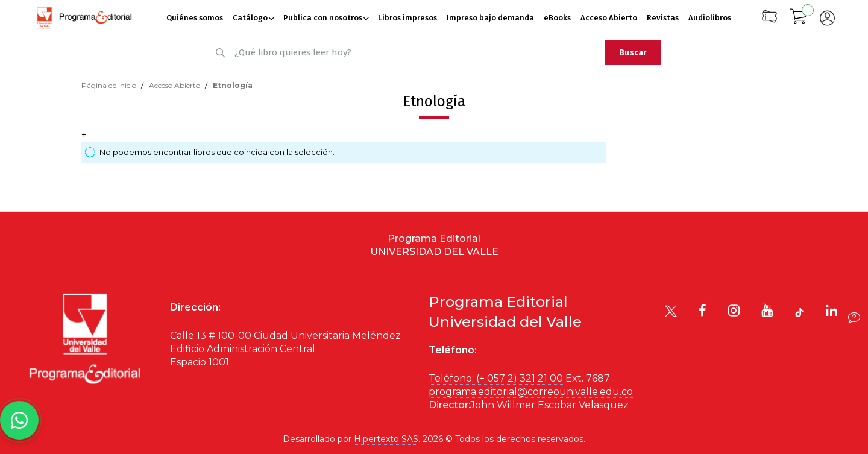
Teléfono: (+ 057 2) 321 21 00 (496, 378)
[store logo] (84, 18)
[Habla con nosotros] (19, 420)
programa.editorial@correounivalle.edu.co (531, 392)
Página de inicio (110, 85)
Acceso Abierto (175, 85)
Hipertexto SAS (386, 439)
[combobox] (434, 52)
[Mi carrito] (799, 18)
